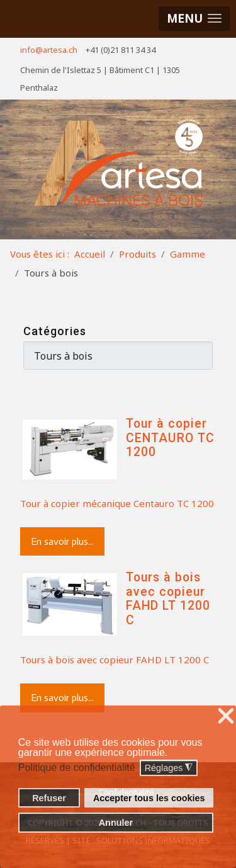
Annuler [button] (116, 823)
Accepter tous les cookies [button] (149, 798)
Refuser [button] (49, 798)
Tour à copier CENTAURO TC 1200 (170, 438)
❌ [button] (226, 717)
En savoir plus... (62, 541)
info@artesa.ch (49, 50)
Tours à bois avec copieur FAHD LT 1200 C (168, 598)
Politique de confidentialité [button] (77, 768)
